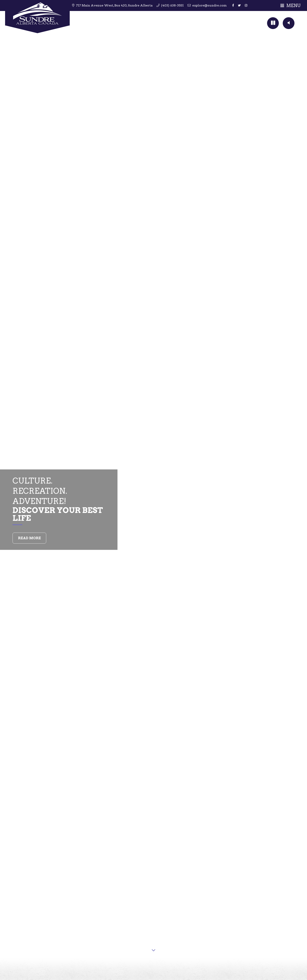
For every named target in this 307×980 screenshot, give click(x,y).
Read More (30, 538)
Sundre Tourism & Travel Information (37, 17)
